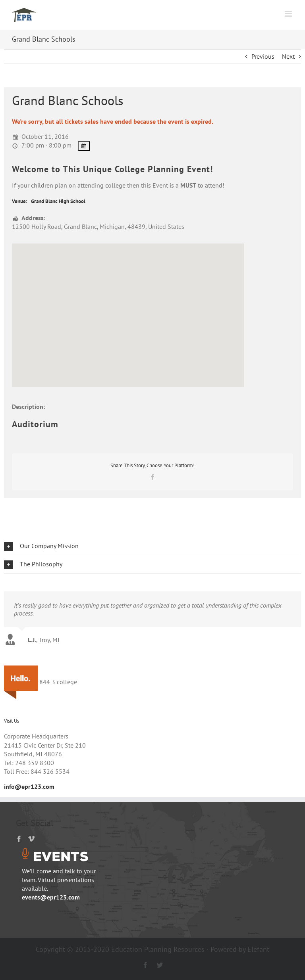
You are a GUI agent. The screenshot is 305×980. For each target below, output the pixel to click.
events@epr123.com (51, 897)
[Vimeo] (31, 839)
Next (288, 56)
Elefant (258, 949)
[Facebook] (19, 839)
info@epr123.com (29, 786)
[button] (152, 546)
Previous (263, 56)
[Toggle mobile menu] (289, 14)
